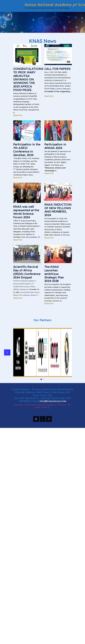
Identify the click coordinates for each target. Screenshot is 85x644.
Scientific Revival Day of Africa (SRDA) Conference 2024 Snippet (27, 272)
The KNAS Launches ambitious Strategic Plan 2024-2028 (54, 274)
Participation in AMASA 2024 (55, 146)
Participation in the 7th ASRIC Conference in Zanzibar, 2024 (27, 150)
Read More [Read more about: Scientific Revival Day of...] (18, 298)
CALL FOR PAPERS (57, 69)
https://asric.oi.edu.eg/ (60, 89)
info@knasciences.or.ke (53, 401)
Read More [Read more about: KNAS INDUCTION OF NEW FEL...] (49, 238)
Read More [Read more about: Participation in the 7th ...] (18, 178)
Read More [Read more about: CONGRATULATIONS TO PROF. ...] (18, 115)
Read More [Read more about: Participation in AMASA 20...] (49, 173)
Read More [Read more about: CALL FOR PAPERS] (49, 96)
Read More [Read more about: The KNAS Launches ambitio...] (49, 304)
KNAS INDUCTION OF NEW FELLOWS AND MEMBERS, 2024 (58, 210)
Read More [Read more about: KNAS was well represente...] (18, 240)
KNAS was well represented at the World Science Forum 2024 (26, 212)
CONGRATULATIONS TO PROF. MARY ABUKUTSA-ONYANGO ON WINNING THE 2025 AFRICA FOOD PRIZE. (28, 79)
